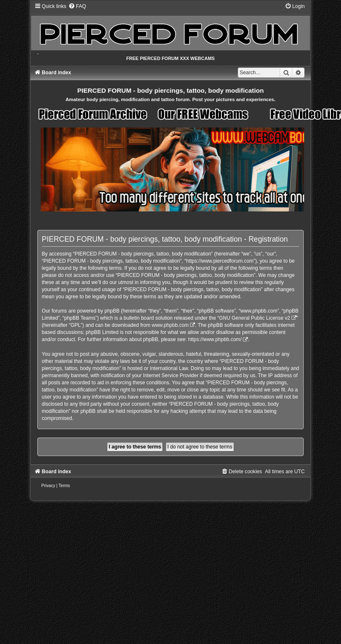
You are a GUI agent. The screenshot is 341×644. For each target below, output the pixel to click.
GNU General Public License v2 (254, 318)
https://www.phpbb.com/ (215, 339)
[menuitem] (77, 6)
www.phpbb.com (170, 325)
